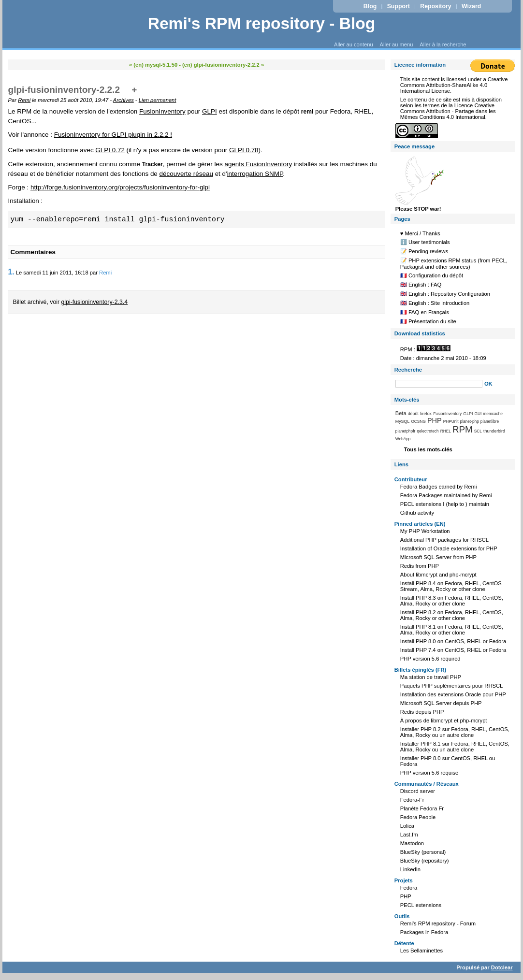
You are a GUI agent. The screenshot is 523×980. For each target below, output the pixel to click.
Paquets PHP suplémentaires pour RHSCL (451, 686)
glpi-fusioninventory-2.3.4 (95, 302)
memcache (493, 414)
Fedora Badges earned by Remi (439, 487)
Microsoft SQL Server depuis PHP (441, 703)
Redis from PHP (420, 566)
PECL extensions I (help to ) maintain (445, 504)
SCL (478, 431)
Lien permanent (158, 100)
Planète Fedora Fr (422, 808)
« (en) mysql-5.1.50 (153, 65)
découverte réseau (186, 174)
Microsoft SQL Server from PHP (438, 557)
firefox (426, 414)
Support (399, 6)
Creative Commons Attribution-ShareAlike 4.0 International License (454, 85)
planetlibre (490, 421)
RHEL (446, 431)
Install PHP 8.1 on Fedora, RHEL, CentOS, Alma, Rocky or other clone (452, 630)
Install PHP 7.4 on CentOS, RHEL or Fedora (453, 650)
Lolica (407, 826)
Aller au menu (396, 44)
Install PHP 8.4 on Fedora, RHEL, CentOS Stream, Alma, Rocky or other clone (451, 586)
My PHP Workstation (425, 531)
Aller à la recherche (443, 44)
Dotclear (502, 967)
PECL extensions (421, 905)
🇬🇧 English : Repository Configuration (445, 294)
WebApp (403, 439)
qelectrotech (428, 431)
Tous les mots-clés (428, 449)
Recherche (408, 370)
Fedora (409, 888)
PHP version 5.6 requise (429, 773)
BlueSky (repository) (425, 861)
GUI (478, 414)
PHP (435, 420)
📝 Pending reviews (424, 251)
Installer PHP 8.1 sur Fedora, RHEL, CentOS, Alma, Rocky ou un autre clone (455, 747)
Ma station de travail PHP (431, 677)
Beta (401, 413)
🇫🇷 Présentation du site (428, 321)
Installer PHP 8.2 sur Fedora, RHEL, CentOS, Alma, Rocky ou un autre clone (455, 732)
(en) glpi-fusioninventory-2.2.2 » (223, 65)
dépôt (413, 414)
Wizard (471, 6)
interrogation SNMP (255, 174)
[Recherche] (439, 384)
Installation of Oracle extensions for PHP (449, 548)
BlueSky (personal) (423, 852)
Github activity (417, 513)
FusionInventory (162, 111)
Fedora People (418, 817)
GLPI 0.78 (244, 150)
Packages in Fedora (424, 932)
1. (11, 272)
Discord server (418, 791)
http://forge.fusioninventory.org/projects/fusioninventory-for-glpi (120, 187)
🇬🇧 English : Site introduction (435, 303)
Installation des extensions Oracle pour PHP (453, 694)
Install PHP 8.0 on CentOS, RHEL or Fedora (453, 641)
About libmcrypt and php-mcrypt (438, 575)
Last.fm (409, 835)
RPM (463, 429)
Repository (436, 6)
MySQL (403, 421)
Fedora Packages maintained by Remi (446, 495)
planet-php (470, 421)
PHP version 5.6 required (430, 659)
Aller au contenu (354, 44)
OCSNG (418, 421)
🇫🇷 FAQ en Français (425, 312)
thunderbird (494, 431)
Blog (370, 6)
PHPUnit (451, 421)
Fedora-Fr (412, 800)
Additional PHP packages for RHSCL (444, 540)
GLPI (210, 111)
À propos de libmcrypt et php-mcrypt (444, 721)
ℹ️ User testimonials (425, 242)
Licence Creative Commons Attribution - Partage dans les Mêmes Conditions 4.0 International (448, 111)
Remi (24, 100)
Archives (123, 100)
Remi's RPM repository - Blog (262, 23)
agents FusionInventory (258, 164)
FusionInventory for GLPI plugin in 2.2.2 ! (113, 135)
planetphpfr (406, 431)
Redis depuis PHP (422, 712)
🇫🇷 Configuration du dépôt (432, 275)
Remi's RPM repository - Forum (438, 923)
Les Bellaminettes (421, 951)
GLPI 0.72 (110, 150)
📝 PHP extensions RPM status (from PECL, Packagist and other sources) (454, 264)
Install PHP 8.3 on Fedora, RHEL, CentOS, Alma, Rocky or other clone (452, 601)
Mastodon (412, 843)
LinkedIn (410, 869)
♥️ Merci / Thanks (420, 233)
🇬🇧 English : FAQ (421, 285)
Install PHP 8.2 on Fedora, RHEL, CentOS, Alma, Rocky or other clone (452, 615)
